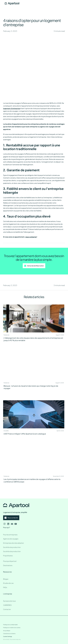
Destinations (8, 565)
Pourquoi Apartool (10, 561)
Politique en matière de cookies (12, 628)
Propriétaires (8, 556)
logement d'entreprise (12, 108)
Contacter (7, 609)
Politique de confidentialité (10, 625)
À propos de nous (9, 601)
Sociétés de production (12, 547)
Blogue (6, 579)
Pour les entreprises (10, 535)
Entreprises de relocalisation (13, 543)
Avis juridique (7, 631)
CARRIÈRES (7, 605)
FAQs (5, 587)
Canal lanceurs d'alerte (9, 634)
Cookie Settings (8, 636)
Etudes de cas (8, 583)
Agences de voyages (11, 539)
